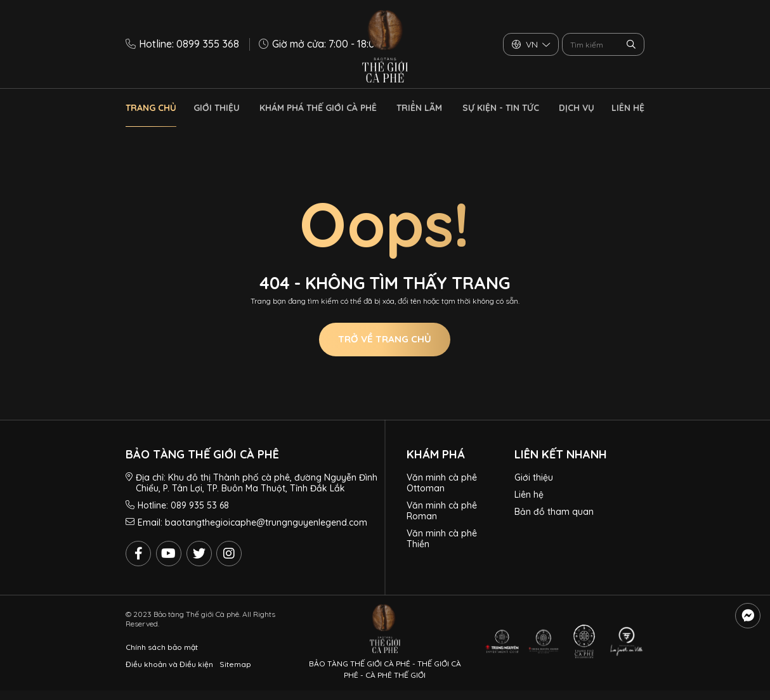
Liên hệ (628, 108)
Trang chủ (151, 108)
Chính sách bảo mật (162, 647)
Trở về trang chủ (385, 339)
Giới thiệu (217, 108)
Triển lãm (419, 108)
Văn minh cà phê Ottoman (442, 483)
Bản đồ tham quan (554, 512)
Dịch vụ (577, 108)
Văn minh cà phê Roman (442, 511)
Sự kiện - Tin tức (501, 108)
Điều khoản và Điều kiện (169, 664)
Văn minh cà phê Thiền (442, 539)
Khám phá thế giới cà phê (318, 108)
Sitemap (235, 664)
